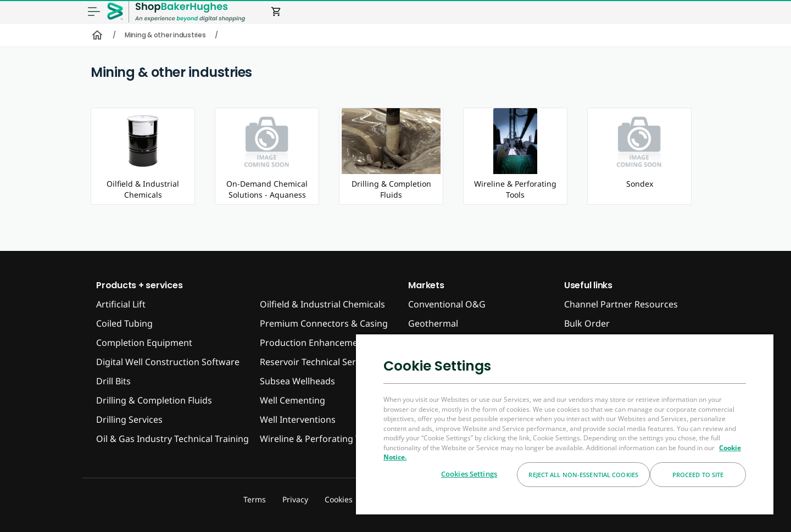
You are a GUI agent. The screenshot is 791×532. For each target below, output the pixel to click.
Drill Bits (113, 381)
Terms (255, 499)
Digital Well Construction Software (168, 362)
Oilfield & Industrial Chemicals (322, 304)
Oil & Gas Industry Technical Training (172, 439)
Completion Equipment (144, 343)
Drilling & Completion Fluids (154, 400)
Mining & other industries (165, 35)
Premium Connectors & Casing (324, 323)
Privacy (295, 499)
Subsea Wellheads (297, 381)
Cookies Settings (469, 474)
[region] (565, 424)
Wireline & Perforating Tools (319, 439)
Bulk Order (587, 323)
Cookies (339, 499)
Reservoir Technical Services (318, 362)
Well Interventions (298, 419)
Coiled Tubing (124, 323)
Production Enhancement (313, 343)
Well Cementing (293, 400)
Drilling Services (129, 419)
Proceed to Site (698, 475)
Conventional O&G (447, 304)
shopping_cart (276, 12)
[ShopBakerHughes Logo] (190, 12)
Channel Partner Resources (621, 304)
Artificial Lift (121, 304)
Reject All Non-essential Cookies (583, 475)
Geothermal (433, 323)
